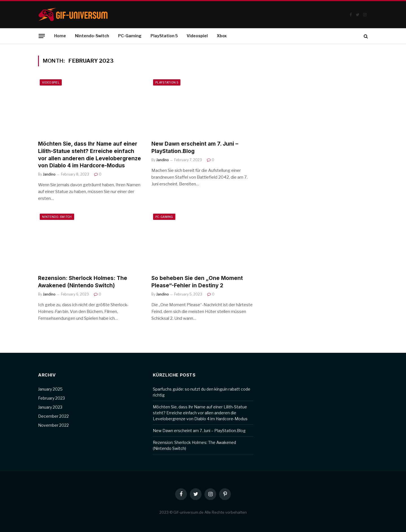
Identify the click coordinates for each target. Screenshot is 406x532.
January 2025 (50, 389)
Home (60, 36)
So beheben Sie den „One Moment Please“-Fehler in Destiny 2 (197, 282)
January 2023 (50, 407)
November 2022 (53, 425)
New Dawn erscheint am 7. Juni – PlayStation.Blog (195, 147)
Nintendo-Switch (92, 36)
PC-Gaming (130, 36)
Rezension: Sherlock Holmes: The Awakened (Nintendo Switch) (83, 282)
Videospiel (197, 36)
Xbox (222, 36)
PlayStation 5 (164, 36)
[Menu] (42, 36)
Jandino (49, 174)
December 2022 (53, 416)
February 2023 (51, 398)
